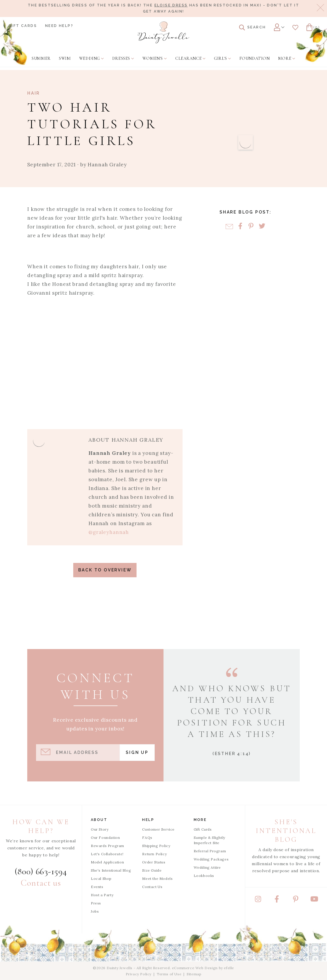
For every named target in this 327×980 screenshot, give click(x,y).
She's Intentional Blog (111, 870)
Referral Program (210, 851)
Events (97, 887)
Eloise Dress (171, 5)
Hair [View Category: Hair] (34, 93)
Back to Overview (105, 570)
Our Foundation (105, 838)
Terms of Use (169, 974)
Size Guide (152, 870)
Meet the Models (157, 879)
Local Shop (101, 879)
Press (96, 903)
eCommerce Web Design (195, 968)
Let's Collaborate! (107, 854)
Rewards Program (108, 846)
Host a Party (102, 895)
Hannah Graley (107, 165)
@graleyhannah (109, 532)
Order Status (154, 862)
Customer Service (158, 829)
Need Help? (59, 26)
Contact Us (152, 887)
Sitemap (194, 974)
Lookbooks (204, 876)
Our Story (100, 829)
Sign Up (137, 752)
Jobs (95, 911)
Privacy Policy (139, 974)
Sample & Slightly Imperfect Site (210, 840)
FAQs (147, 838)
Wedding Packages (211, 859)
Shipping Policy (156, 846)
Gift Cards (23, 26)
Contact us (41, 883)
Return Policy (154, 854)
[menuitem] (41, 59)
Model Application (107, 862)
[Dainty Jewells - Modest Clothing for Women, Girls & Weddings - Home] (163, 32)
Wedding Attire (207, 867)
